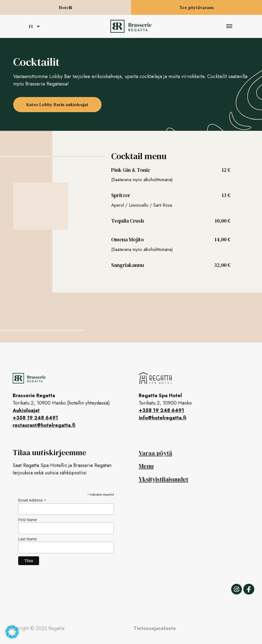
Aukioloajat (26, 410)
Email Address (32, 500)
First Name (28, 520)
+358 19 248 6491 (35, 418)
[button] (229, 27)
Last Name (28, 539)
